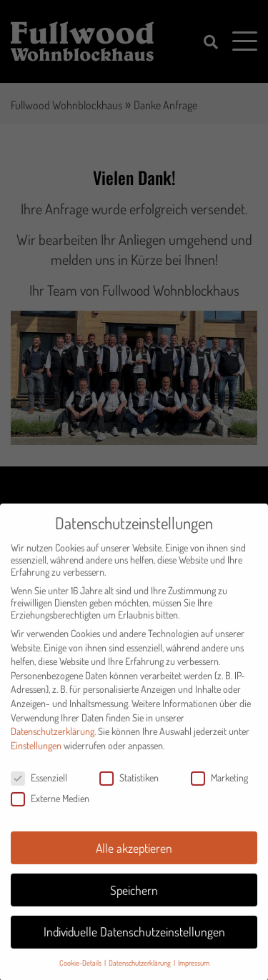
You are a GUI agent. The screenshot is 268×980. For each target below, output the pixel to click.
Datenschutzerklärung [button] (140, 970)
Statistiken (129, 785)
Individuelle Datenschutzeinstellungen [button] (134, 939)
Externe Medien (50, 805)
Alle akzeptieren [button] (134, 855)
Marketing (219, 785)
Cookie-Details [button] (81, 970)
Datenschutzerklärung (53, 738)
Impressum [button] (194, 970)
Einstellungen (36, 752)
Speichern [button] (134, 897)
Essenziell (39, 785)
